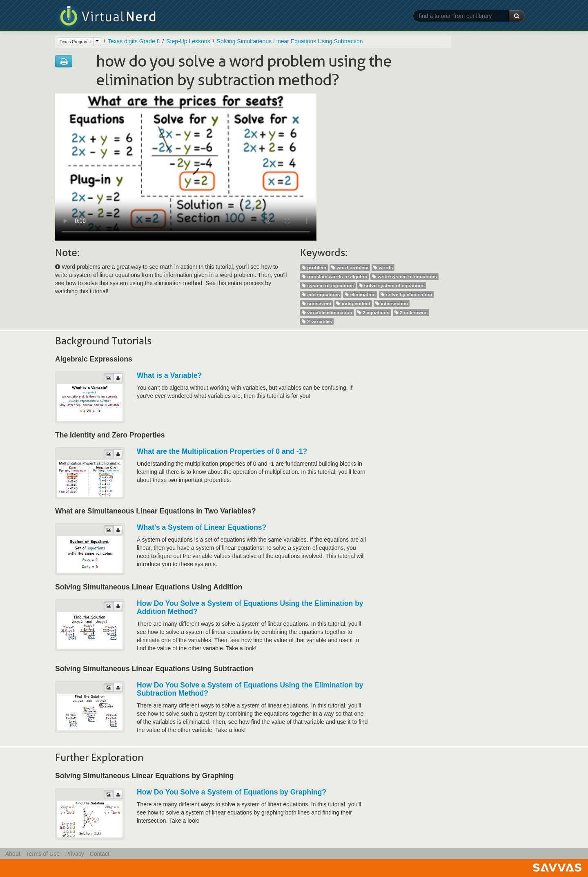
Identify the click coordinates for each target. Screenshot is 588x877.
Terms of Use (42, 854)
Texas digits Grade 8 (134, 41)
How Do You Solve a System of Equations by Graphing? (232, 792)
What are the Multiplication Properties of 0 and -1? (222, 451)
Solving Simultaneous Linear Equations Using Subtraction (290, 41)
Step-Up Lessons (188, 41)
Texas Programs (75, 42)
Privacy (75, 854)
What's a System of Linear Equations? (202, 527)
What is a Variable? (169, 375)
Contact (100, 854)
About (13, 854)
